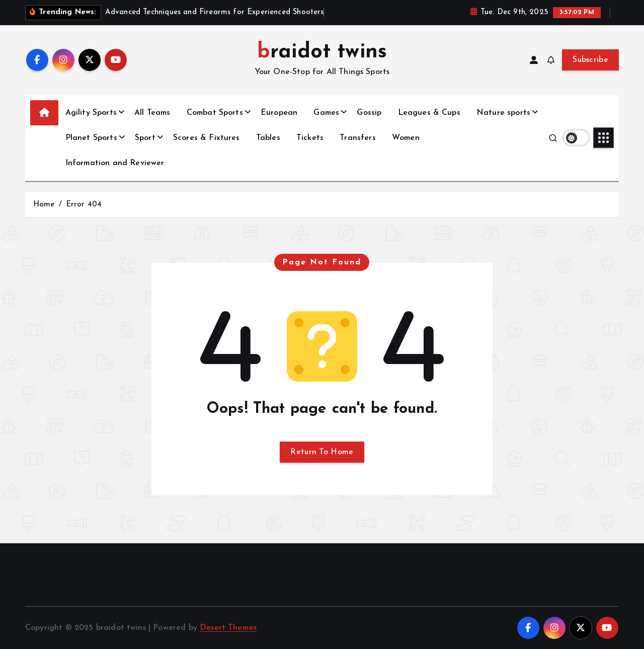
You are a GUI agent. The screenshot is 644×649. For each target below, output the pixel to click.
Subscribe (590, 60)
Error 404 (84, 205)
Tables (268, 138)
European (279, 113)
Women (406, 138)
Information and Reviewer (115, 163)
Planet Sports (91, 138)
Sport (145, 138)
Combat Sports (215, 113)
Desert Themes (228, 628)
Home (44, 205)
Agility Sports (91, 113)
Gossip (369, 113)
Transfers (357, 138)
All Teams (152, 113)
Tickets (310, 138)
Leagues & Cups (429, 113)
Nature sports (503, 113)
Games (326, 113)
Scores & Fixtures (207, 138)
